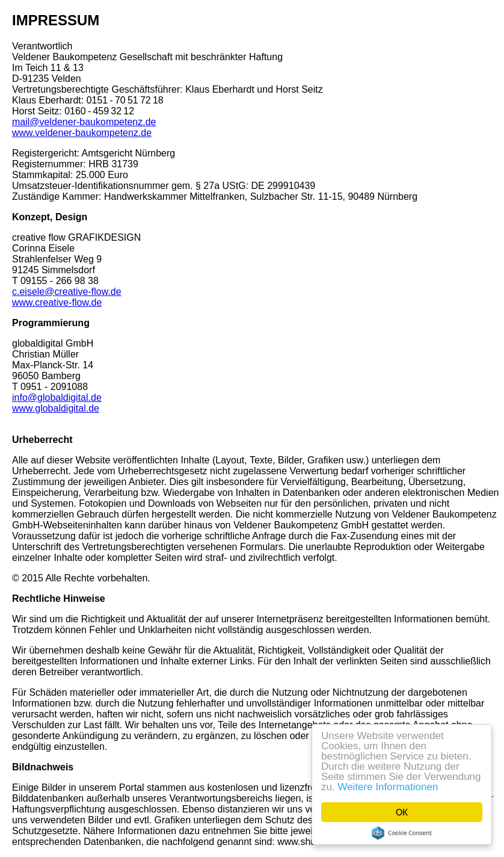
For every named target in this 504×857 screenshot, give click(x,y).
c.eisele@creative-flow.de (67, 292)
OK (402, 812)
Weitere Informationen (388, 787)
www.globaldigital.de (56, 408)
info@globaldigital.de (57, 398)
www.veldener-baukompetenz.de (82, 133)
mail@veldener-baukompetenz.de (84, 122)
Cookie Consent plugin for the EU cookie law (402, 833)
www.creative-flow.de (57, 302)
